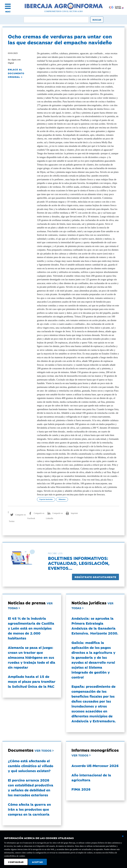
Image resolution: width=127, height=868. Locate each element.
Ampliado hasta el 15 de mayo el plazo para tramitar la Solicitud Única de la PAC (32, 681)
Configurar (16, 862)
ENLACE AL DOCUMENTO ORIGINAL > (16, 73)
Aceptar (37, 862)
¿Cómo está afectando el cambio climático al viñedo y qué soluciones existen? (31, 766)
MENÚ (8, 12)
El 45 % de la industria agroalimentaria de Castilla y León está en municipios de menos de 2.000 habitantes (31, 628)
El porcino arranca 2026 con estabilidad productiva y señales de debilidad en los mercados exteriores (31, 787)
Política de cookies (18, 856)
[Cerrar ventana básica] (123, 836)
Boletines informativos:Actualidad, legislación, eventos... (79, 563)
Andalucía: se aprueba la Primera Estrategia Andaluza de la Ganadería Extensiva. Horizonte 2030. (95, 626)
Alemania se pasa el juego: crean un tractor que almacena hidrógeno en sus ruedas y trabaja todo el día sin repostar (32, 657)
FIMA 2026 (81, 789)
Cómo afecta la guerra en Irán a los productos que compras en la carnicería (29, 809)
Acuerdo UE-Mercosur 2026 (95, 766)
